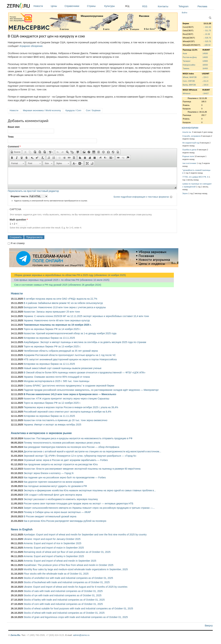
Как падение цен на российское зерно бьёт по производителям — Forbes (65, 477)
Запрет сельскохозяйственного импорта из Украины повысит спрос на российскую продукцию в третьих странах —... (89, 508)
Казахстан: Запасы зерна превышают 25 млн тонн (52, 312)
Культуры (114, 6)
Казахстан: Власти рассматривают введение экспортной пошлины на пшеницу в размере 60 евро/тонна (82, 469)
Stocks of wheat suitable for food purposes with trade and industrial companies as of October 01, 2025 (78, 608)
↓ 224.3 (205, 77)
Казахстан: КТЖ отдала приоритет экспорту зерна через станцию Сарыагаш (66, 399)
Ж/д (127, 6)
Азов (185, 53)
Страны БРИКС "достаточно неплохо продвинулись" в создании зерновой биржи (69, 386)
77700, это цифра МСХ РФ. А (195, 177)
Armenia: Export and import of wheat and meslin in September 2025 (60, 561)
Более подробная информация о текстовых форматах (141, 197)
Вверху (209, 626)
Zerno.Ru (15, 635)
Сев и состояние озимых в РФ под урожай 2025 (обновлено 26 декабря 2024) (56, 285)
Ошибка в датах (189, 150)
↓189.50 (207, 45)
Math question (19, 220)
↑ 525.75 (207, 41)
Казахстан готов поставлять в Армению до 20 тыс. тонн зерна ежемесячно (66, 420)
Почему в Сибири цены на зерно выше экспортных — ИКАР (57, 512)
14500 (205, 53)
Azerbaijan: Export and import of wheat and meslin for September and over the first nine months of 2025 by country (85, 535)
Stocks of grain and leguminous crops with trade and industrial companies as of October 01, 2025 (76, 617)
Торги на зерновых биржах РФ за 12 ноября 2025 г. (52, 403)
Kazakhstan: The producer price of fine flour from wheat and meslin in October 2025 (69, 565)
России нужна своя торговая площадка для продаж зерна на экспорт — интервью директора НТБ (78, 504)
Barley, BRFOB (189, 85)
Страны (95, 6)
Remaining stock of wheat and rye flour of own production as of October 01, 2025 (67, 552)
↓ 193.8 (205, 85)
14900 (205, 61)
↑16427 (206, 93)
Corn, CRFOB (189, 81)
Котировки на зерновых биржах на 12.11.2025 (49, 364)
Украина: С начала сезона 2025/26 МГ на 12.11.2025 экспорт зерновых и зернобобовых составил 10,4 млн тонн (86, 316)
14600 (205, 57)
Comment (14, 147)
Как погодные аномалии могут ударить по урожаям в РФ (55, 486)
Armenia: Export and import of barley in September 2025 (54, 556)
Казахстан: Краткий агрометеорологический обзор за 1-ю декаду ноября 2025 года (70, 333)
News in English (22, 529)
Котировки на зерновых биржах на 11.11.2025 (49, 416)
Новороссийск (189, 65)
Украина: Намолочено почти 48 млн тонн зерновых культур (57, 320)
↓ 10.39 (207, 34)
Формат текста (20, 196)
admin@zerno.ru (81, 635)
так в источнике (189, 163)
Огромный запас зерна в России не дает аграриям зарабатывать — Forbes (66, 460)
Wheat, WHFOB (190, 77)
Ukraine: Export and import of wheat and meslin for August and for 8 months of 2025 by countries (76, 587)
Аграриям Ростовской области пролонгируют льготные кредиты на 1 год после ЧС (70, 355)
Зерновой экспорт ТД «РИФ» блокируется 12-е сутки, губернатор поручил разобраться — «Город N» (80, 456)
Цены (57, 6)
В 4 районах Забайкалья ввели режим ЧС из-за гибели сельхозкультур (63, 303)
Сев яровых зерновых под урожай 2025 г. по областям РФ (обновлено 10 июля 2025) (60, 280)
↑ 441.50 (207, 27)
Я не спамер (18, 243)
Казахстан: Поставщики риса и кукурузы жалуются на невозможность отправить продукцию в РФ (78, 438)
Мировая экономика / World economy (42, 110)
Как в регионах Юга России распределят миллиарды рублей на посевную (65, 521)
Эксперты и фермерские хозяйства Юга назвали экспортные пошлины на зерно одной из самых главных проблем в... (90, 490)
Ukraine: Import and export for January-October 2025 (52, 539)
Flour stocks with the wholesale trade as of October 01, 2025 (56, 574)
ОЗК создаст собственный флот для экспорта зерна (53, 495)
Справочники (75, 6)
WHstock (187, 93)
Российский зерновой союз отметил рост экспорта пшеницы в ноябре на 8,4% (67, 412)
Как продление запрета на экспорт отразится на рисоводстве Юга (61, 464)
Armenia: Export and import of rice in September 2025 (52, 543)
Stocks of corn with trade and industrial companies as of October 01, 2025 (63, 604)
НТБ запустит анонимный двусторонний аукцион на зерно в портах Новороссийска (70, 359)
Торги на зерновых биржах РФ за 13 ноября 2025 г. (52, 346)
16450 (205, 68)
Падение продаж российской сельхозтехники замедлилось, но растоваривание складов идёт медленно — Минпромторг (91, 390)
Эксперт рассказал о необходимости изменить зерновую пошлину (61, 499)
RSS (145, 6)
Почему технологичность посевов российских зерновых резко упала (62, 443)
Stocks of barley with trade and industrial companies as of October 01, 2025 (64, 600)
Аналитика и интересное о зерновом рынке (41, 433)
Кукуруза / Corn (73, 110)
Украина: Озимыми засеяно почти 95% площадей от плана (57, 377)
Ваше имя (14, 127)
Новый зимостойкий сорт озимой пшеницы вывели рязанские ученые (63, 368)
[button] (15, 152)
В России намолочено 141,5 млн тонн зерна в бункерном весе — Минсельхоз (70, 394)
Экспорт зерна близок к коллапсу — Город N (49, 473)
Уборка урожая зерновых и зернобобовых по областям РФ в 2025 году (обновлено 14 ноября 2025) (68, 275)
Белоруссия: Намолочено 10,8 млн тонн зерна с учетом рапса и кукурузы (65, 307)
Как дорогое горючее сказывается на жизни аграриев (53, 482)
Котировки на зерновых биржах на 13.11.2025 (49, 338)
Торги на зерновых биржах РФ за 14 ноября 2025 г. (52, 329)
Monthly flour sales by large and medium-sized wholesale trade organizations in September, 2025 (76, 569)
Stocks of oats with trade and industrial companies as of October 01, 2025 (63, 591)
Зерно (185, 193)
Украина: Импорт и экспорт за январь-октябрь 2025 (52, 425)
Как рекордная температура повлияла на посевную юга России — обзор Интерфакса (71, 447)
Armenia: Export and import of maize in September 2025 (54, 548)
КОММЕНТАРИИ (190, 128)
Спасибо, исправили (191, 136)
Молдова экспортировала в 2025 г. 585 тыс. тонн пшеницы (56, 381)
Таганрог (187, 61)
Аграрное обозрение (31, 46)
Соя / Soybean (93, 110)
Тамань (186, 68)
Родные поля (188, 156)
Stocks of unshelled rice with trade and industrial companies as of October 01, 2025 (68, 578)
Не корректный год (191, 143)
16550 (205, 65)
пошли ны (187, 132)
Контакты (163, 6)
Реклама (202, 6)
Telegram (184, 6)
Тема (11, 137)
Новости (41, 6)
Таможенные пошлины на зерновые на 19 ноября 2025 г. (58, 325)
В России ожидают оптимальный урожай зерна (50, 516)
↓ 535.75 (207, 38)
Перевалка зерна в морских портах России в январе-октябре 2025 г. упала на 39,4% (71, 407)
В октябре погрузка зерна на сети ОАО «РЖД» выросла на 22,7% (60, 299)
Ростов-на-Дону (190, 57)
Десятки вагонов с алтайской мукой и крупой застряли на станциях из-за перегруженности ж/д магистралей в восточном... (92, 451)
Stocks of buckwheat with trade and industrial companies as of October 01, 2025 (67, 582)
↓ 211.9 (205, 81)
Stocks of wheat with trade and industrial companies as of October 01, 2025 (64, 613)
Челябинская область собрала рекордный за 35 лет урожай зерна (61, 351)
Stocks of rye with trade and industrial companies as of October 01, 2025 (63, 595)
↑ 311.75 (207, 31)
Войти (184, 13)
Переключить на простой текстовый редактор (33, 191)
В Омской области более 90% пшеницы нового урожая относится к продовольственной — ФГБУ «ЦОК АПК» (85, 373)
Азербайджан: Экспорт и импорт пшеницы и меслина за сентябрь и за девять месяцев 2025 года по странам (85, 342)
